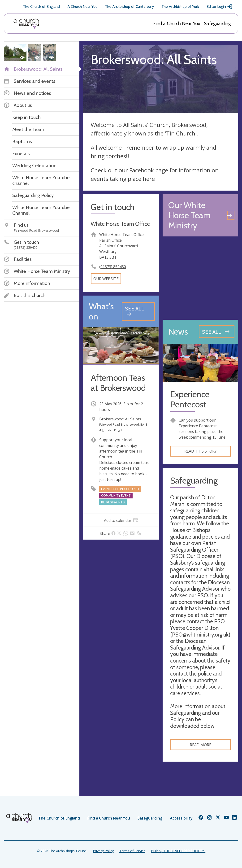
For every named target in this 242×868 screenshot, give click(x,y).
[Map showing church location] (200, 278)
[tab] (121, 520)
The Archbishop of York (180, 7)
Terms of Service (132, 851)
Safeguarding (217, 23)
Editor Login (220, 7)
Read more (201, 745)
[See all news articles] (217, 332)
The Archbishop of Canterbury (129, 7)
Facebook (142, 170)
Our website (106, 279)
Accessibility (181, 818)
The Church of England (41, 7)
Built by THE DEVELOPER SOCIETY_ (178, 851)
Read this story (201, 451)
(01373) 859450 (113, 267)
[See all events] (138, 311)
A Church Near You (82, 7)
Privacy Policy (103, 851)
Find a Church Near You (177, 23)
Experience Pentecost (190, 399)
